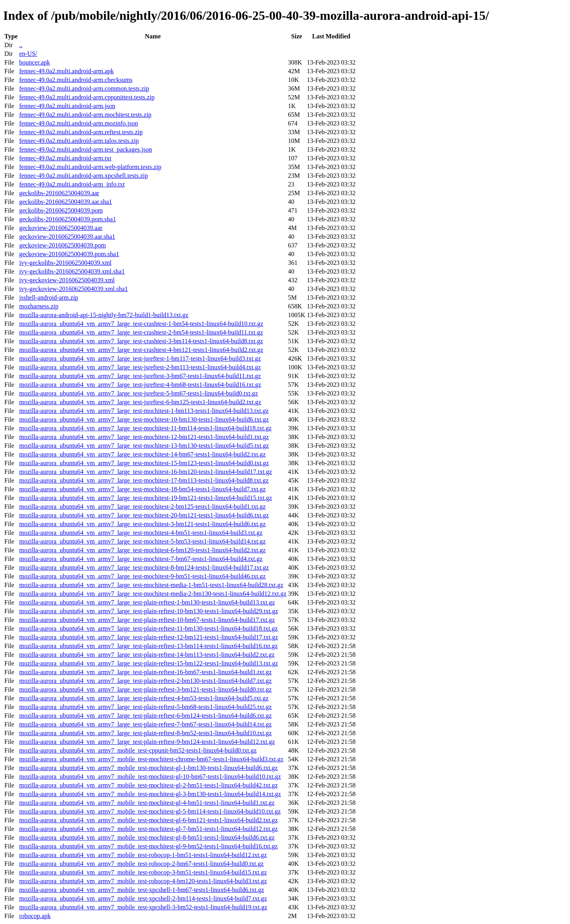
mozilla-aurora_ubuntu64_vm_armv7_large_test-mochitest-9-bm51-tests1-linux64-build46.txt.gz (142, 576)
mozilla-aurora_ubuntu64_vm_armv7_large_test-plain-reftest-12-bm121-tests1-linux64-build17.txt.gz (148, 637)
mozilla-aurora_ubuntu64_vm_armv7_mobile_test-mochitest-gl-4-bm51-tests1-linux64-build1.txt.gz (147, 803)
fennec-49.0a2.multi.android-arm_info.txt (72, 184)
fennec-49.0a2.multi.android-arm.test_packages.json (85, 149)
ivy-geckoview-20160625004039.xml (67, 280)
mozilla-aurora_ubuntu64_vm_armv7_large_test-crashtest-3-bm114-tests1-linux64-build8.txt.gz (141, 341)
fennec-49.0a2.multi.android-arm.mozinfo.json (78, 123)
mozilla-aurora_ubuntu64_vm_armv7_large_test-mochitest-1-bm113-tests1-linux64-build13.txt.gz (144, 411)
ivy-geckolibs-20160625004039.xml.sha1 (72, 271)
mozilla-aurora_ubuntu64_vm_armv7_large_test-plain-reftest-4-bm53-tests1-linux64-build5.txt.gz (144, 698)
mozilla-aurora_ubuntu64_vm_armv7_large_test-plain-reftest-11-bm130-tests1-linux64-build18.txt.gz (148, 628)
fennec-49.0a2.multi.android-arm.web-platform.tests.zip (90, 167)
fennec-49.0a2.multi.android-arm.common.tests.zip (84, 88)
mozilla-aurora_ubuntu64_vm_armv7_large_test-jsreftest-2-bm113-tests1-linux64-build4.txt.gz (140, 367)
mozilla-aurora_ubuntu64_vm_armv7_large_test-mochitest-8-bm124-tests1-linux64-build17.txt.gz (144, 568)
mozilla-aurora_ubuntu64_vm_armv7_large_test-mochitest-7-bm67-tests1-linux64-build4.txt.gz (141, 559)
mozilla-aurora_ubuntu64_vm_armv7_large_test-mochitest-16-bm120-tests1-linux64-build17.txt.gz (145, 472)
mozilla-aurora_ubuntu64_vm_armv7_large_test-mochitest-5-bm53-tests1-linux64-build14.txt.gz (142, 541)
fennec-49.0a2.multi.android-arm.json (67, 106)
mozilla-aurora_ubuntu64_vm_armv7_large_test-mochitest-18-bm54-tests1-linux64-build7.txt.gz (142, 489)
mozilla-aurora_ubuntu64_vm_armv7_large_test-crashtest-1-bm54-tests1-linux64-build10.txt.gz (141, 324)
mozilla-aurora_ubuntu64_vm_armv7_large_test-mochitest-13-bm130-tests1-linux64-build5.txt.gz (144, 446)
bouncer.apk (34, 62)
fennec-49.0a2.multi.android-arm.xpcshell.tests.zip (83, 176)
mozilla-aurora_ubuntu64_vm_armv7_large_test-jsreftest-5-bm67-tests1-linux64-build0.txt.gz (138, 393)
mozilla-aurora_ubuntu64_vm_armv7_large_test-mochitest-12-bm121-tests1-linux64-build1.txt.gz (144, 437)
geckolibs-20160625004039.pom (61, 210)
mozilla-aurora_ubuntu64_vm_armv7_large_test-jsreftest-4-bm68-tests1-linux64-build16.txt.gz (140, 385)
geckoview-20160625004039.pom (62, 245)
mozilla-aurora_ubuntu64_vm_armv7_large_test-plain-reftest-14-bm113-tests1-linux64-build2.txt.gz (147, 655)
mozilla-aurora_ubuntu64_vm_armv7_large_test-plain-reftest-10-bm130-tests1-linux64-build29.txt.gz (148, 611)
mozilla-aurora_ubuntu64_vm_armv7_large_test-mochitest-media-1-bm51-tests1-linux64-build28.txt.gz (151, 585)
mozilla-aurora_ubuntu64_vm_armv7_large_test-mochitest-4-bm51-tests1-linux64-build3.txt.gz (141, 533)
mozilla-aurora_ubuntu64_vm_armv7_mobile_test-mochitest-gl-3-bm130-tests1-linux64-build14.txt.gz (150, 794)
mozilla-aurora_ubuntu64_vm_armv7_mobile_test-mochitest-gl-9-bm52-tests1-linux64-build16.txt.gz (148, 846)
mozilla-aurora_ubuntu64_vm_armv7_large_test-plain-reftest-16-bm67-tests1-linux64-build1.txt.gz (145, 672)
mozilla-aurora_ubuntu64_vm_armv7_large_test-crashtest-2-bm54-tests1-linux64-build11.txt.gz (141, 332)
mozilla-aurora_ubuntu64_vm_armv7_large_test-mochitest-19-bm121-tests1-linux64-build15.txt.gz (145, 498)
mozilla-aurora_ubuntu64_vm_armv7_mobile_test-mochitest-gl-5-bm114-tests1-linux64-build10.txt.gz (150, 811)
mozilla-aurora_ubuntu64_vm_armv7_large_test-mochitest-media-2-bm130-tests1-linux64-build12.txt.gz (153, 594)
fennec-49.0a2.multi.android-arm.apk (66, 71)
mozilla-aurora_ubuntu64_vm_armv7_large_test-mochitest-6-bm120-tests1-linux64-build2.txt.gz (142, 550)
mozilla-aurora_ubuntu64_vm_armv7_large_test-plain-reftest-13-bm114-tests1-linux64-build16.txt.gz (148, 646)
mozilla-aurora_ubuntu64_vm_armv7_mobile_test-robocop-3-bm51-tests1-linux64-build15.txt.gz (143, 872)
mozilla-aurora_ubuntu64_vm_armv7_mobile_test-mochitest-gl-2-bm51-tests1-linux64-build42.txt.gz (148, 785)
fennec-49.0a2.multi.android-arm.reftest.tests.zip (81, 132)
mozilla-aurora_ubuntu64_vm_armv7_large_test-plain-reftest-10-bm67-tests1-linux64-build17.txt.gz (147, 620)
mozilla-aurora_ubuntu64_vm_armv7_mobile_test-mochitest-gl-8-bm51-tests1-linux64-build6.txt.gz (147, 837)
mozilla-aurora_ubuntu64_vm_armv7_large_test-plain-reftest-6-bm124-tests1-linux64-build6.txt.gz (145, 716)
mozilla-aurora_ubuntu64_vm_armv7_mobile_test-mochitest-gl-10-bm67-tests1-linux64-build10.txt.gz (150, 777)
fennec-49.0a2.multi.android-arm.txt (65, 158)
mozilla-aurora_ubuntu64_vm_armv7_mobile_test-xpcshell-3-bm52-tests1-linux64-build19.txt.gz (143, 907)
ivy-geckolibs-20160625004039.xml (65, 263)
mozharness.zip (39, 306)
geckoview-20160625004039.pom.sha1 (69, 254)
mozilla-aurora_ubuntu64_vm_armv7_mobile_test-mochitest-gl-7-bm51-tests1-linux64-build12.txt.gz (148, 829)
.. (21, 45)
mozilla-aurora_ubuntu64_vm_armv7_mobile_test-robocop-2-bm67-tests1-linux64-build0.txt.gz (141, 864)
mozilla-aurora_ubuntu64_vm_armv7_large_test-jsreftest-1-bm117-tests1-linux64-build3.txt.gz (140, 358)
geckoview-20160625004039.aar (61, 228)
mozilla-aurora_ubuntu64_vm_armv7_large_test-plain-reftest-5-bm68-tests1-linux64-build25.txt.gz (145, 707)
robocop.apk (35, 916)
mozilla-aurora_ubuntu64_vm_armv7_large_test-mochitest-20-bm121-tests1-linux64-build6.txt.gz (144, 515)
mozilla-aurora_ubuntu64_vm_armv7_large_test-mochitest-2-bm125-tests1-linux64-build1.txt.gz (142, 507)
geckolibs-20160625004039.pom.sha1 (67, 219)
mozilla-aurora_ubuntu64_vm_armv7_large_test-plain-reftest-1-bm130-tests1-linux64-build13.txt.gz (147, 602)
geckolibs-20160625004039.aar (59, 193)
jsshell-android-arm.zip (48, 298)
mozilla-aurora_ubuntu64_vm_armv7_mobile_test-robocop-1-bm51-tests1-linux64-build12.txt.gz (143, 855)
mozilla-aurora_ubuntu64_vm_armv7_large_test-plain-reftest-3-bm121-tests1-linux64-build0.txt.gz (145, 689)
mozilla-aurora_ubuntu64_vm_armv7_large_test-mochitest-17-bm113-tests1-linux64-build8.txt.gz (144, 480)
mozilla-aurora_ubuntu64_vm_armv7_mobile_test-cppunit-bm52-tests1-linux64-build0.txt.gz (138, 750)
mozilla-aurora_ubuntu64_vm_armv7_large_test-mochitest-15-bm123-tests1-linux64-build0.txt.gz (144, 463)
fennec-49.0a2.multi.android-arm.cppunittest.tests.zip (87, 97)
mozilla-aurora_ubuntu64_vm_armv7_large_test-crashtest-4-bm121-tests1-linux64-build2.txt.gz (141, 350)
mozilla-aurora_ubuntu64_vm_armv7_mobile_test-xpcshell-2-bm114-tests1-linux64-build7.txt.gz (143, 898)
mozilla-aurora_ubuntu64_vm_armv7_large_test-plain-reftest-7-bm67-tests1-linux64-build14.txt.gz (145, 724)
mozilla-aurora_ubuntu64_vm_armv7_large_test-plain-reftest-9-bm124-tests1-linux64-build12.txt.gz (147, 742)
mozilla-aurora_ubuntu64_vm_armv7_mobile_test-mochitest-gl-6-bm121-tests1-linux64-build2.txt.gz (148, 820)
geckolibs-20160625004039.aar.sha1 (66, 202)
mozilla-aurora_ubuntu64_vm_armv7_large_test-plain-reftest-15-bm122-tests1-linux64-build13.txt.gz (148, 663)
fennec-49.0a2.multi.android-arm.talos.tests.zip (79, 141)
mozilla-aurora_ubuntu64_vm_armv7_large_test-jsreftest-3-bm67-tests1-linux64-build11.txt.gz (140, 376)
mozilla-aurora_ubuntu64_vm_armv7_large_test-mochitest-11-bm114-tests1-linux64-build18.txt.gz (145, 428)
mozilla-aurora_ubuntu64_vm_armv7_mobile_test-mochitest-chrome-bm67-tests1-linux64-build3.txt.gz (151, 759)
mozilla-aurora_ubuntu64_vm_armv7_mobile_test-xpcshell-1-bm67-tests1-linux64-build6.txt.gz (142, 890)
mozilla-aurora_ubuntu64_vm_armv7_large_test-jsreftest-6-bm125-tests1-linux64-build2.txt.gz (140, 402)
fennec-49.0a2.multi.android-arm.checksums (76, 80)
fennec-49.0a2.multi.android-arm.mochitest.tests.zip (85, 115)
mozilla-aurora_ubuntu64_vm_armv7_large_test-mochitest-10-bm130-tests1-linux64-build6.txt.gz (144, 419)
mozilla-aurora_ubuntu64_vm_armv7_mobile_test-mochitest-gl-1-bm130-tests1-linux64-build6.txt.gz (148, 768)
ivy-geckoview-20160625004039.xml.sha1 (73, 289)
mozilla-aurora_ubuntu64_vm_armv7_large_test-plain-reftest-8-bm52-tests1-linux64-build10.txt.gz (145, 733)
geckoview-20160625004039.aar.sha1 (67, 237)
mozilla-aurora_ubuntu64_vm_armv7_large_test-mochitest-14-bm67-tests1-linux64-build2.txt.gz (142, 454)
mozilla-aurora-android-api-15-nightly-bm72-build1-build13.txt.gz (104, 315)
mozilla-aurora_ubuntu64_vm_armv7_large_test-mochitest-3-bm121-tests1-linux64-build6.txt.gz (142, 524)
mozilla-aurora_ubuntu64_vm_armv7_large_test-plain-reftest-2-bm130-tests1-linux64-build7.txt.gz (145, 681)
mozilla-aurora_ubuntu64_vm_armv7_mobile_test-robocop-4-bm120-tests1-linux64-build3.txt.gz (143, 881)
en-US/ (28, 54)
